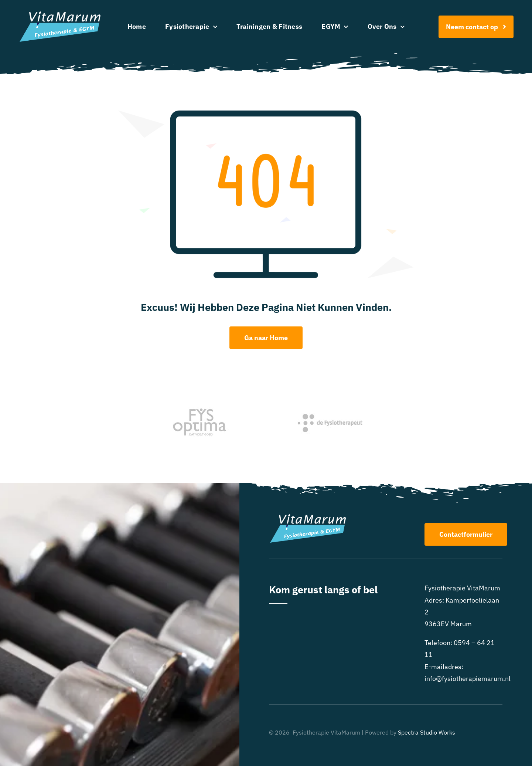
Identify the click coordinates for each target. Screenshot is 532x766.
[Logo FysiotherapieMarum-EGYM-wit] (60, 14)
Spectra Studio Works (427, 732)
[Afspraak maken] (476, 27)
